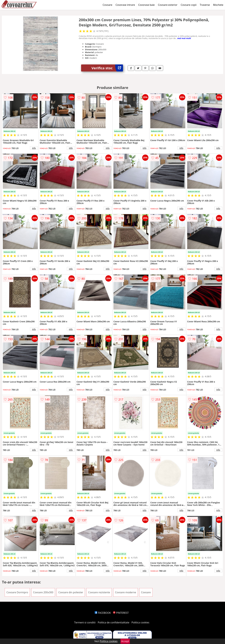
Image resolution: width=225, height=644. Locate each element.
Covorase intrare (125, 5)
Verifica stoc (107, 68)
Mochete (218, 5)
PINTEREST (121, 613)
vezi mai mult (184, 38)
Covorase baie (146, 5)
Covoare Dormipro (17, 592)
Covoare (107, 5)
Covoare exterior (168, 5)
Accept (125, 641)
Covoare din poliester (71, 592)
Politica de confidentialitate (114, 622)
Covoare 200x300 (43, 592)
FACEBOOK (103, 613)
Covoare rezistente (99, 592)
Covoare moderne (125, 592)
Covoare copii (189, 5)
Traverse (205, 5)
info (34, 148)
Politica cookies (140, 622)
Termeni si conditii (85, 622)
